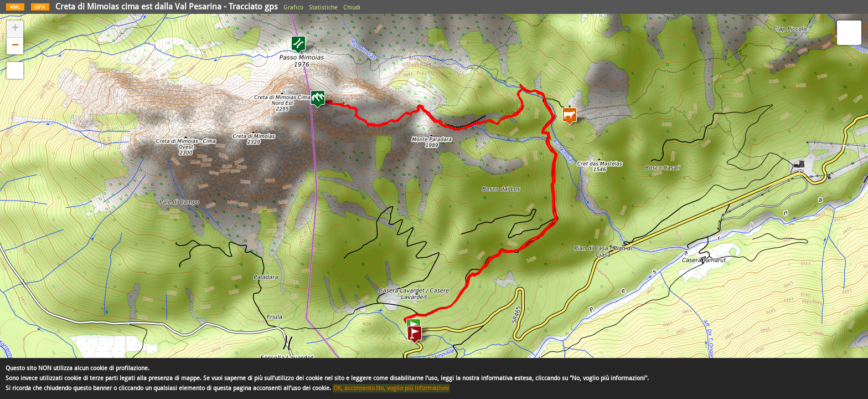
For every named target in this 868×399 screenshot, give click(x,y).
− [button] (15, 46)
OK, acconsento (354, 388)
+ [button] (15, 29)
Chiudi (352, 7)
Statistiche (323, 7)
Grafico (293, 7)
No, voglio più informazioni (412, 388)
